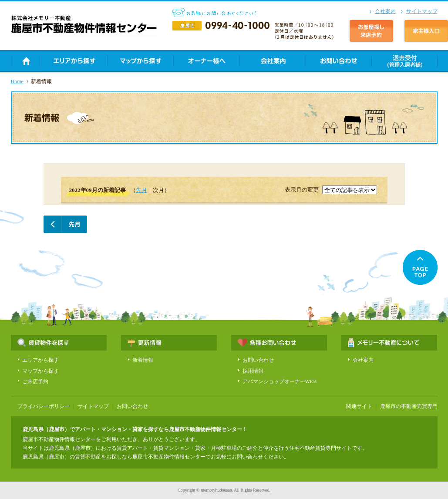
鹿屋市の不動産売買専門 (409, 406)
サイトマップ (422, 11)
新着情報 (143, 360)
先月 (141, 190)
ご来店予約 (35, 381)
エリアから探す (40, 360)
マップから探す (40, 371)
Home (17, 81)
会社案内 (385, 11)
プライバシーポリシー (44, 406)
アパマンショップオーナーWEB (280, 381)
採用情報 (253, 371)
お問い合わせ (258, 360)
